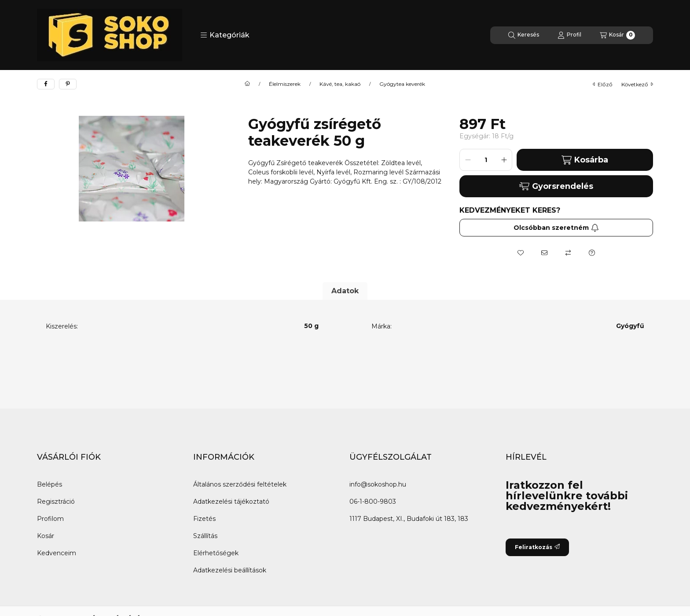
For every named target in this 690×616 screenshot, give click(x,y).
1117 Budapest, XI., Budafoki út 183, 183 (409, 519)
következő (637, 84)
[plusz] (504, 160)
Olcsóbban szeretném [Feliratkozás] (556, 228)
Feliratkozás (537, 547)
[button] (225, 35)
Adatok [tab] (345, 291)
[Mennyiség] (486, 160)
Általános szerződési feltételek (240, 484)
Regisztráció (56, 502)
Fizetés (204, 519)
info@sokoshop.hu (378, 484)
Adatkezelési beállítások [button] (230, 570)
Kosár (46, 536)
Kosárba (585, 160)
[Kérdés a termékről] (592, 253)
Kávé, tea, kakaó (340, 84)
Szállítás (205, 536)
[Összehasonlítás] (568, 253)
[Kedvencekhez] (521, 253)
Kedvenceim (57, 553)
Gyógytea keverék (402, 84)
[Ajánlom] (544, 253)
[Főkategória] (247, 84)
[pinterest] (68, 84)
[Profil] (569, 35)
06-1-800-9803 (373, 502)
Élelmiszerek (285, 84)
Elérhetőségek (216, 553)
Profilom (50, 519)
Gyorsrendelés (556, 186)
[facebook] (46, 84)
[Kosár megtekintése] (617, 35)
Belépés (50, 484)
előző (603, 84)
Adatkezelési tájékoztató (231, 502)
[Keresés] (524, 35)
